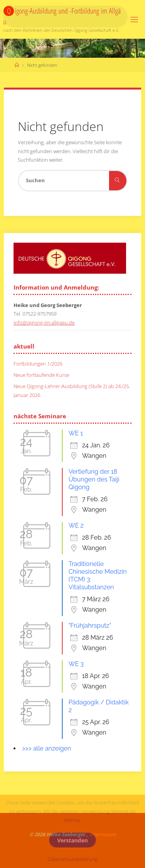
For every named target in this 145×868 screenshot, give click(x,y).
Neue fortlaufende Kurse (41, 375)
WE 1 (76, 433)
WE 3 (76, 664)
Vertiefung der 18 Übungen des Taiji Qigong (94, 479)
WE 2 (76, 525)
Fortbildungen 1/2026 (38, 364)
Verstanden (72, 840)
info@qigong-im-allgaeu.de (44, 323)
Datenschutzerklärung (72, 859)
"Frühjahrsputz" (90, 626)
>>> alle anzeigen (47, 748)
